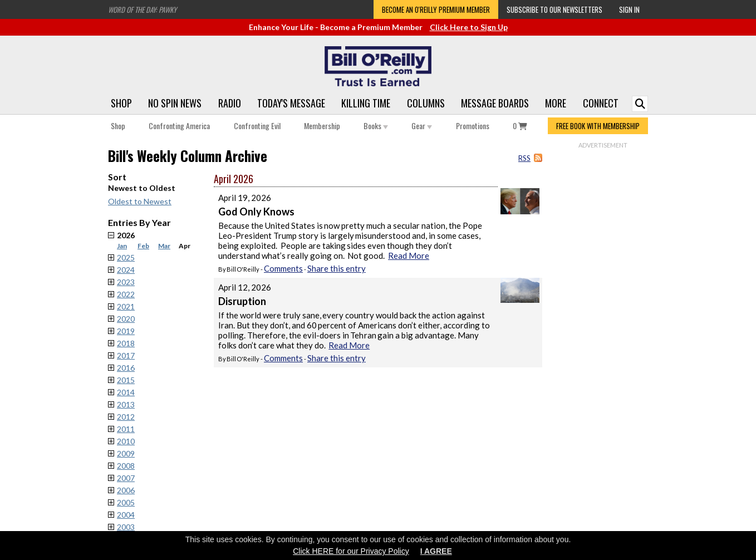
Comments (283, 268)
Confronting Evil (257, 126)
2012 (126, 417)
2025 (126, 257)
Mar (164, 246)
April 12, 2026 (245, 287)
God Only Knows (256, 212)
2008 (126, 466)
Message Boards (495, 103)
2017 (126, 355)
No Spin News (175, 103)
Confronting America (179, 126)
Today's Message (291, 103)
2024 (126, 270)
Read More (409, 256)
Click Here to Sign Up (469, 27)
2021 (126, 306)
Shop (121, 103)
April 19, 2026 (245, 198)
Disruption (242, 301)
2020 (126, 319)
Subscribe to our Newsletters (554, 9)
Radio (230, 103)
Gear (422, 126)
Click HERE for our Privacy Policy (351, 551)
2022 (126, 294)
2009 (126, 453)
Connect (601, 103)
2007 (126, 478)
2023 (126, 282)
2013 (126, 404)
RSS (524, 158)
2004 (126, 515)
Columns (426, 103)
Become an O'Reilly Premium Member (436, 9)
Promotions (473, 126)
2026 (165, 240)
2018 (126, 343)
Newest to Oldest (142, 188)
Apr (185, 246)
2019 (126, 331)
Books (376, 126)
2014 (126, 392)
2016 (126, 368)
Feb (143, 246)
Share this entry (337, 268)
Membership (322, 126)
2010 (126, 441)
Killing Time (366, 103)
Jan (122, 246)
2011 (126, 429)
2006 (126, 490)
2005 (126, 502)
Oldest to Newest (140, 201)
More (556, 103)
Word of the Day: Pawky (142, 9)
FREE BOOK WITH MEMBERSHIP (598, 126)
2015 (126, 380)
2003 (126, 527)
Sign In (629, 9)
